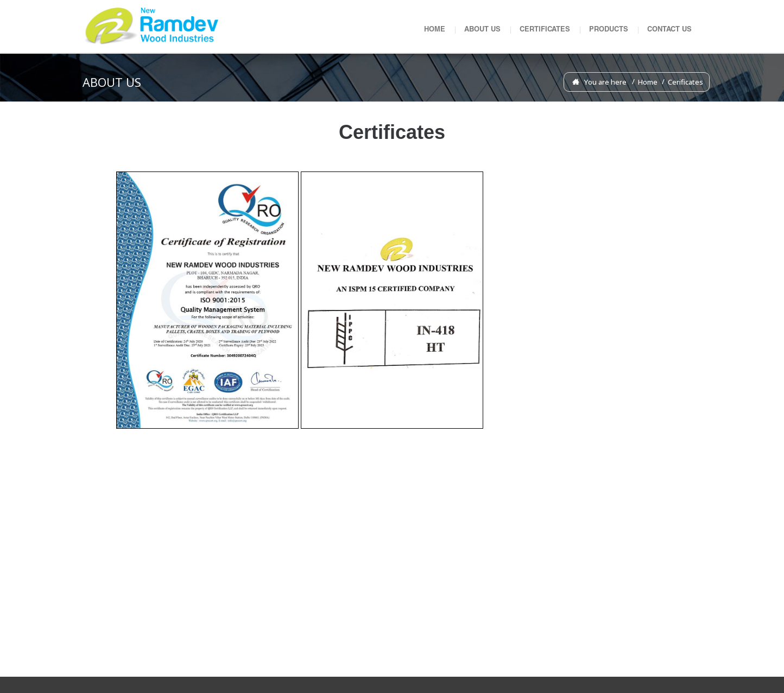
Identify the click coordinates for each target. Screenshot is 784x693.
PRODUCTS (609, 30)
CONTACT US (669, 30)
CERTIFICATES (545, 30)
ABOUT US (482, 30)
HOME (435, 30)
